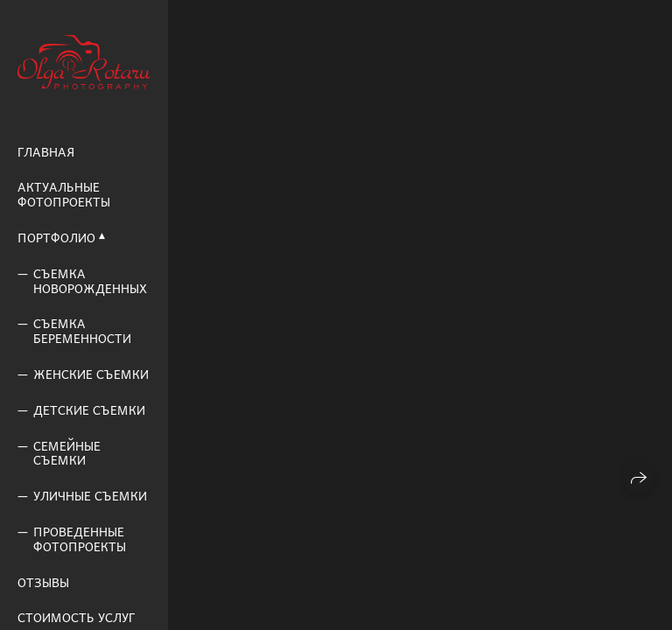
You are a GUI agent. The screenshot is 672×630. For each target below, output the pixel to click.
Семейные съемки (67, 453)
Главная (46, 152)
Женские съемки (91, 374)
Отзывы (43, 582)
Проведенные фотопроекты (80, 539)
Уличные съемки (90, 496)
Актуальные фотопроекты (64, 194)
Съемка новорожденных (90, 281)
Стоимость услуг (76, 617)
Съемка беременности (82, 331)
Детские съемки (89, 410)
